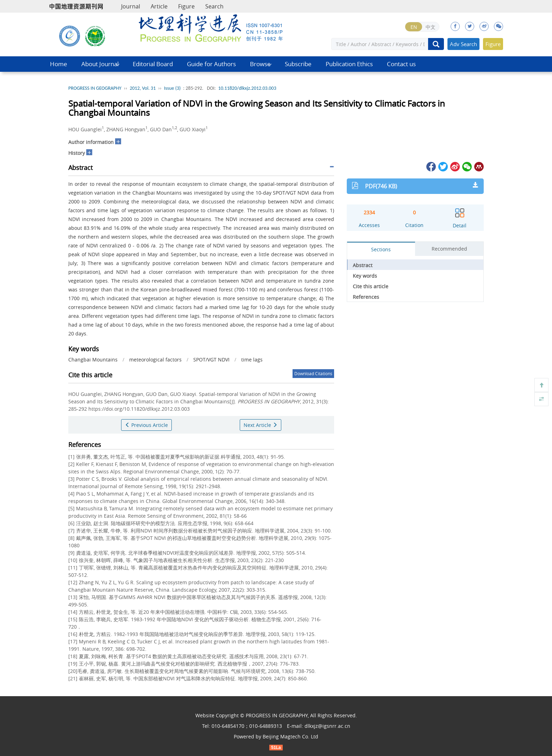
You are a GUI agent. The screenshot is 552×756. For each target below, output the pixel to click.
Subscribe (298, 64)
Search (214, 6)
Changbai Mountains (93, 360)
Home (59, 64)
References (366, 297)
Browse (260, 64)
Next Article (261, 425)
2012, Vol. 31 (143, 88)
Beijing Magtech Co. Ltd (290, 736)
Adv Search (463, 44)
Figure (186, 6)
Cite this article (371, 286)
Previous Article (146, 425)
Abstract (363, 265)
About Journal (100, 64)
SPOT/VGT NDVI (211, 360)
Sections (381, 249)
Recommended (449, 249)
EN (414, 27)
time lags (252, 360)
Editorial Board (153, 64)
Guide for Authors (211, 64)
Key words (365, 276)
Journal (131, 6)
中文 (431, 27)
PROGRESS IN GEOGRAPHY (95, 88)
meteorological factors (155, 360)
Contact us (401, 64)
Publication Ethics (349, 64)
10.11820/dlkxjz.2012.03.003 (247, 88)
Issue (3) (172, 88)
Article (159, 6)
